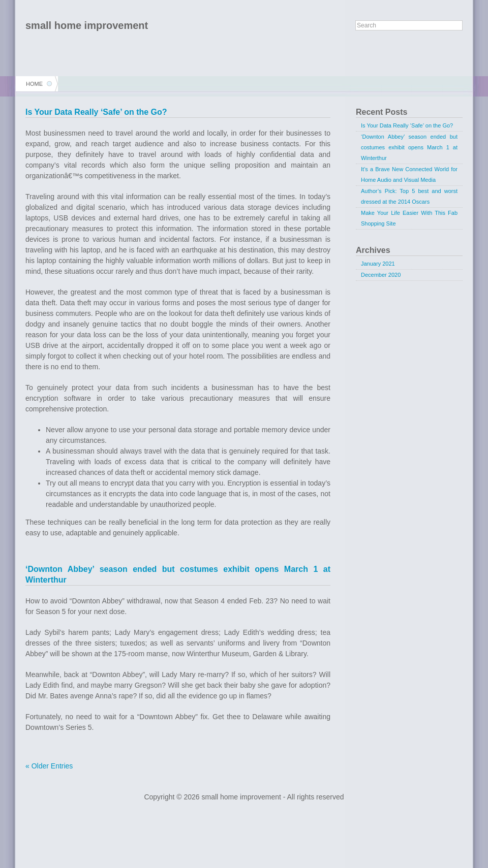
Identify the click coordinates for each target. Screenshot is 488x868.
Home (34, 84)
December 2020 (381, 275)
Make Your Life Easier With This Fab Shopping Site (409, 218)
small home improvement (87, 25)
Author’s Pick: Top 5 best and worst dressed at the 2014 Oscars (409, 196)
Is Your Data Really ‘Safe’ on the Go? (96, 112)
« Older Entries (49, 766)
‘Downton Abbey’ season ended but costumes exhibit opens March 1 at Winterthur (409, 147)
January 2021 (378, 264)
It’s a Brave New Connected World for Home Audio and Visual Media (409, 174)
